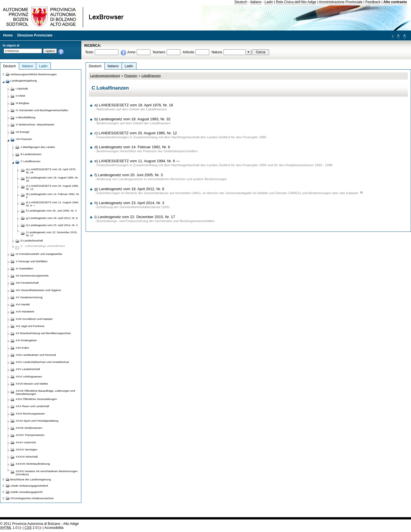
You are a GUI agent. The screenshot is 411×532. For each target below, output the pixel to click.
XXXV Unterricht (26, 442)
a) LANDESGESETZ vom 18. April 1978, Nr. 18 (134, 105)
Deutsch (241, 2)
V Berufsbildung (26, 117)
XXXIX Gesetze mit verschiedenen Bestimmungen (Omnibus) (47, 473)
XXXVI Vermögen (27, 449)
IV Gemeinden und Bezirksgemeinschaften (42, 110)
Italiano (256, 2)
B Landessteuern (31, 154)
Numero (159, 52)
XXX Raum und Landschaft (32, 406)
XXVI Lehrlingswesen (29, 376)
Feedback (373, 2)
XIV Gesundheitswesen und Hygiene (38, 290)
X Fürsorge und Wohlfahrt (32, 261)
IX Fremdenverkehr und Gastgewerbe (39, 254)
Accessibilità (54, 528)
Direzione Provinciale (35, 35)
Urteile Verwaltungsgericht (26, 492)
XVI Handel (23, 304)
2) (361, 192)
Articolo (189, 52)
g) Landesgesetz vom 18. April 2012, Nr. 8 (129, 189)
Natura (217, 52)
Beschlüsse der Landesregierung (31, 479)
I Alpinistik (22, 89)
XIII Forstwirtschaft (27, 283)
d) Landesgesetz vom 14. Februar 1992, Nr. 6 (132, 147)
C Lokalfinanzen (31, 161)
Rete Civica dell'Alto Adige (296, 2)
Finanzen (131, 76)
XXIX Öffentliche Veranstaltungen (36, 399)
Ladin (269, 2)
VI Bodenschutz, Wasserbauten (35, 124)
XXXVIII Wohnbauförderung (33, 464)
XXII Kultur (22, 348)
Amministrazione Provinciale (341, 2)
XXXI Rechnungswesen (30, 414)
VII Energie (23, 132)
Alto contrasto (395, 2)
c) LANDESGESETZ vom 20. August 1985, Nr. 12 (136, 133)
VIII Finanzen (24, 139)
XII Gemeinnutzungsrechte (32, 276)
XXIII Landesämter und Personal (36, 355)
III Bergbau (23, 103)
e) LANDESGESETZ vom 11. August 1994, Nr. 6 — (137, 161)
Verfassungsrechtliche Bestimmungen (34, 74)
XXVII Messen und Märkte (32, 384)
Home (8, 35)
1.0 (9, 528)
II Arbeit (20, 96)
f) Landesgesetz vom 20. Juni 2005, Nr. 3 (129, 175)
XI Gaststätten (25, 268)
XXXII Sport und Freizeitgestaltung (37, 421)
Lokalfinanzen (151, 76)
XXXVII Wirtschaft (27, 457)
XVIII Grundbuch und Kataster (34, 319)
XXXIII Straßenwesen (29, 428)
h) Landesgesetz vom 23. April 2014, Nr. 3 (129, 203)
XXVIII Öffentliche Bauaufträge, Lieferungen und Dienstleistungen (45, 392)
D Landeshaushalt (32, 240)
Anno (131, 52)
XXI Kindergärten (26, 340)
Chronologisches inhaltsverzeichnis (32, 498)
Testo (89, 52)
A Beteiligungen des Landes (38, 147)
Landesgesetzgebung (105, 76)
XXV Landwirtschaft (28, 369)
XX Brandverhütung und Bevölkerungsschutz (43, 333)
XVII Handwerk (25, 311)
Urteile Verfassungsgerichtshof (29, 486)
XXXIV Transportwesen (30, 435)
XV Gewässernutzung (29, 297)
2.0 (31, 528)
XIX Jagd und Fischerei (30, 326)
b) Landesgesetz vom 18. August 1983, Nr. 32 (132, 119)
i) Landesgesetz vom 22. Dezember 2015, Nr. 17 (135, 217)
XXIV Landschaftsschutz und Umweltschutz (42, 362)
